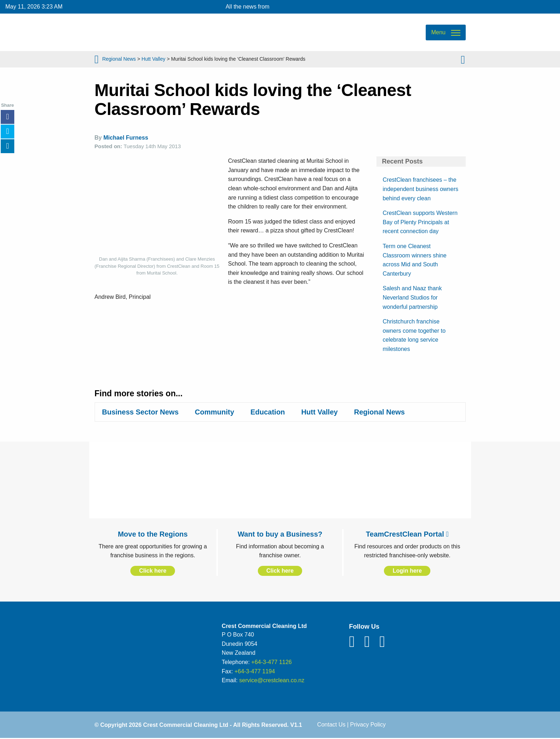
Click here (152, 571)
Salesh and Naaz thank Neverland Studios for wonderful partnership (412, 297)
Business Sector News (141, 412)
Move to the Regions (153, 534)
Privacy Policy (368, 725)
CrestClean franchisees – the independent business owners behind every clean (421, 189)
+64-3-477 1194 (254, 671)
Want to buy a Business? (280, 534)
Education (268, 412)
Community (215, 412)
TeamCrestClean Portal (407, 534)
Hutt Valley (153, 59)
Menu (438, 32)
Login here (407, 571)
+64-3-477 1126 (272, 662)
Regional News (119, 59)
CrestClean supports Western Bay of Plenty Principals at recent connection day (420, 222)
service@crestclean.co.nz (272, 680)
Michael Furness (126, 138)
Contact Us (331, 725)
